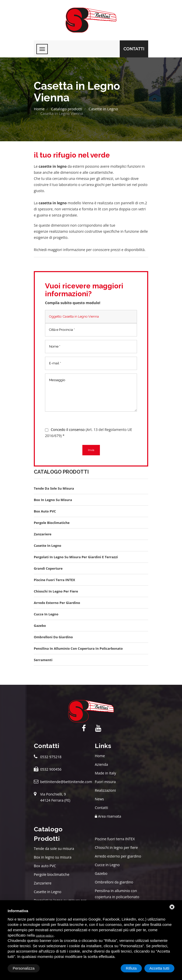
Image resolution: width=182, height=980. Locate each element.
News (99, 799)
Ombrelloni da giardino (114, 882)
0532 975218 (51, 757)
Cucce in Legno (107, 865)
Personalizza (24, 968)
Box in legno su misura (53, 857)
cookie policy (45, 936)
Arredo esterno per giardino (118, 856)
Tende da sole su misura (54, 849)
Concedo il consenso (68, 430)
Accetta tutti (159, 968)
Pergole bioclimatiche (52, 874)
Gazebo (101, 873)
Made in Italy (105, 773)
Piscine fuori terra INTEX (115, 839)
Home (39, 109)
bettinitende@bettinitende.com (66, 782)
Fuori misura (105, 782)
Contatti (134, 49)
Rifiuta (131, 968)
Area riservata (108, 816)
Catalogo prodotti (67, 109)
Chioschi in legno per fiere (116, 847)
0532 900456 (51, 769)
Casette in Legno (103, 109)
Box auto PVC (45, 866)
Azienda (101, 764)
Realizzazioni (105, 790)
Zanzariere (43, 883)
